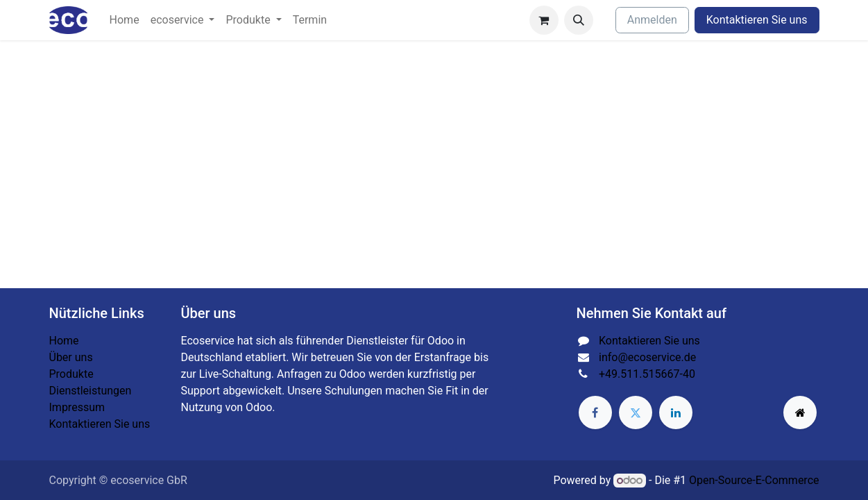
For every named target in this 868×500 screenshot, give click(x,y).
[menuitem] (125, 20)
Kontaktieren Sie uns (757, 20)
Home (64, 341)
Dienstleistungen (91, 391)
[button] (579, 20)
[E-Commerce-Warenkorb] (544, 20)
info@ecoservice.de (647, 357)
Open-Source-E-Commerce (754, 480)
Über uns (71, 357)
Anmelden (652, 20)
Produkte (71, 374)
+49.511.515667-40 (647, 374)
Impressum (77, 407)
